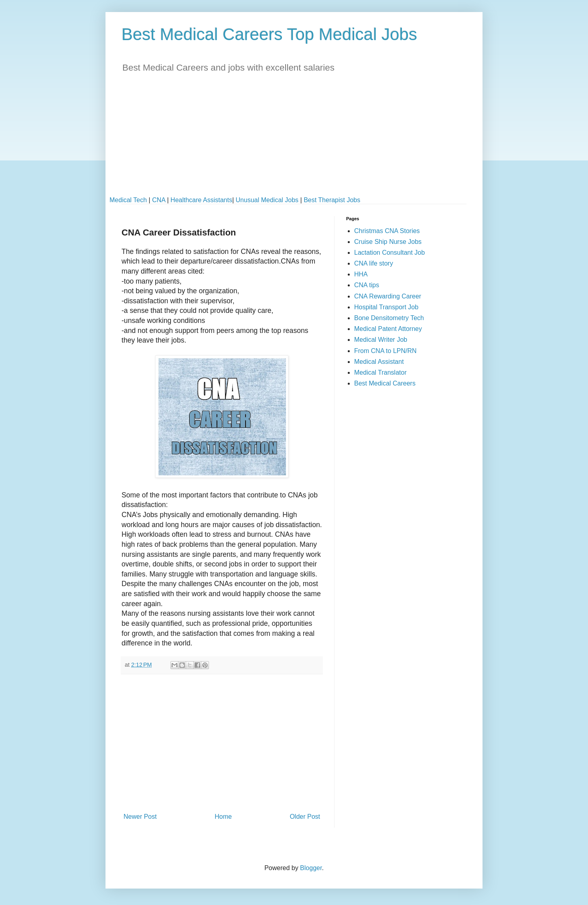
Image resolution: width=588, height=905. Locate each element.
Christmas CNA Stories (387, 231)
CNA (159, 200)
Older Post (305, 817)
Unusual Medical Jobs (267, 200)
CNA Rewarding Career (388, 296)
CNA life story (374, 263)
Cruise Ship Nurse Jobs (388, 242)
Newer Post (140, 817)
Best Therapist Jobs (332, 200)
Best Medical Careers (385, 383)
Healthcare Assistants (201, 200)
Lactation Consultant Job (389, 253)
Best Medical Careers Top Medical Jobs (269, 34)
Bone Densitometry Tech (389, 318)
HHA (361, 274)
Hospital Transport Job (386, 307)
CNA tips (367, 285)
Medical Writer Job (381, 340)
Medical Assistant (379, 362)
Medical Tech (128, 200)
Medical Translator (380, 372)
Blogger (311, 868)
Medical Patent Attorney (388, 329)
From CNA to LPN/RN (385, 351)
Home (223, 817)
